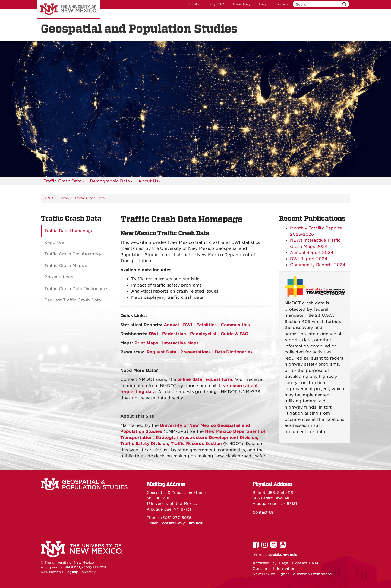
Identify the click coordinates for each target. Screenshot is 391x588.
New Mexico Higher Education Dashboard (292, 574)
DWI (188, 325)
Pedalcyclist (203, 334)
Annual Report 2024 (312, 253)
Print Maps (146, 343)
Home (64, 198)
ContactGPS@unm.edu (181, 523)
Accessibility (264, 563)
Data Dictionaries (234, 352)
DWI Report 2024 (309, 259)
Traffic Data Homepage (69, 231)
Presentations (195, 352)
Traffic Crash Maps (64, 266)
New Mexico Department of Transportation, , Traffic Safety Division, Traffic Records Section (193, 438)
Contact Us (263, 512)
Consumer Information (274, 568)
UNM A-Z (193, 4)
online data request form (205, 379)
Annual (171, 325)
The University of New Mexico (69, 10)
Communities (235, 325)
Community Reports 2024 (318, 265)
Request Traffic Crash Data (73, 300)
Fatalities (206, 325)
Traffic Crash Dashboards (71, 254)
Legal (284, 563)
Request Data (161, 352)
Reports (53, 242)
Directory (242, 4)
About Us (150, 182)
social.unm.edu (283, 555)
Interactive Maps (180, 343)
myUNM (217, 4)
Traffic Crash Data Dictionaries (76, 289)
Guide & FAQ (235, 334)
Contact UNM (305, 563)
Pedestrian (174, 334)
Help (263, 4)
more (282, 4)
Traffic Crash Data (64, 182)
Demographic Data (111, 182)
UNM (49, 198)
